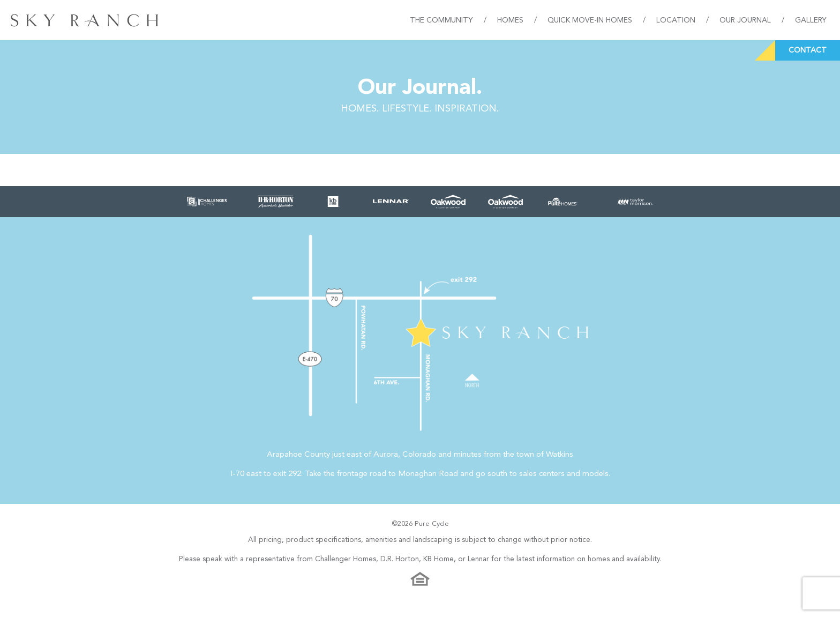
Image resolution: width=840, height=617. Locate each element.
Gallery (811, 20)
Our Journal (745, 20)
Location (676, 20)
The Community (441, 20)
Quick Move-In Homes (590, 20)
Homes (510, 20)
